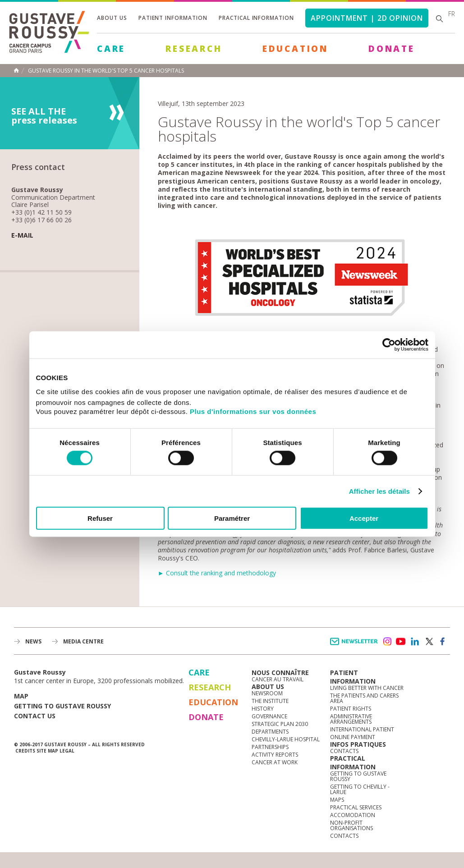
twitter (429, 642)
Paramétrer (232, 518)
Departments (270, 732)
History (263, 709)
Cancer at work (275, 762)
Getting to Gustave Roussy (62, 706)
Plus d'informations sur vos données (253, 411)
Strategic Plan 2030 (280, 724)
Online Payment (353, 737)
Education (295, 49)
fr (452, 14)
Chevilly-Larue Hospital (286, 739)
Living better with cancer (367, 688)
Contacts (344, 751)
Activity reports (275, 755)
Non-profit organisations (351, 825)
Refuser (100, 518)
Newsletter (356, 646)
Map (21, 696)
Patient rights (351, 709)
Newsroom (267, 693)
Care (111, 49)
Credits (25, 751)
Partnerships (270, 747)
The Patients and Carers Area (364, 698)
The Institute (270, 701)
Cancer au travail (278, 679)
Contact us (35, 716)
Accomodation (353, 815)
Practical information (256, 18)
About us (112, 18)
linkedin (415, 642)
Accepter (364, 518)
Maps (337, 800)
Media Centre (83, 641)
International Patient (362, 729)
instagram (387, 642)
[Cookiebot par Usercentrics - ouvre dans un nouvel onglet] (389, 344)
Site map (47, 751)
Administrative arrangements (351, 719)
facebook (443, 642)
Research (194, 49)
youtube (401, 642)
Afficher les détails (379, 491)
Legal (67, 751)
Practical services (356, 807)
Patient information (173, 18)
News (33, 641)
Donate (392, 49)
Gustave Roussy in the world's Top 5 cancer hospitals (106, 71)
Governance (269, 716)
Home (16, 70)
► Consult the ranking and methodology (217, 573)
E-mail (22, 236)
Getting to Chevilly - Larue (360, 789)
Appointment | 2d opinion (367, 18)
